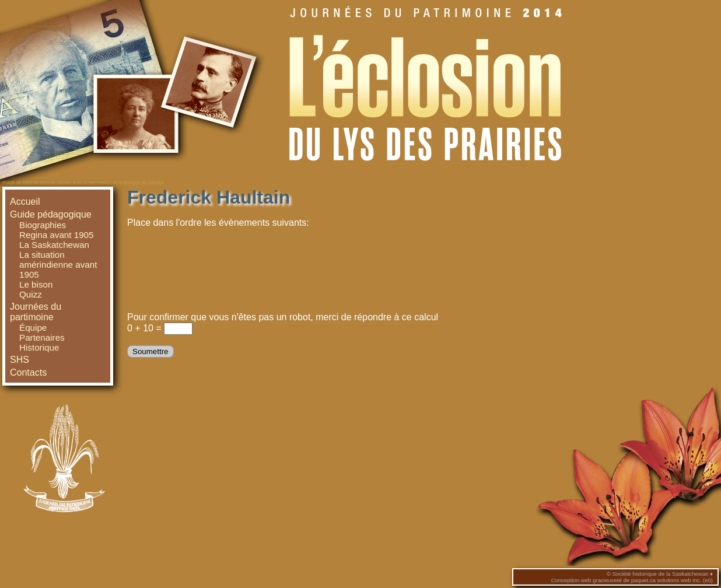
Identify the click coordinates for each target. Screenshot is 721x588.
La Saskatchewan (54, 245)
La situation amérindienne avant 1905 (58, 265)
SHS (20, 360)
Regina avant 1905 (57, 235)
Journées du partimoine (36, 312)
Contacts (28, 372)
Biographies (43, 225)
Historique (39, 347)
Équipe (33, 328)
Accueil (25, 202)
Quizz (31, 294)
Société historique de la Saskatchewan (661, 574)
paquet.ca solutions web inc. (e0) (672, 580)
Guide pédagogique (51, 214)
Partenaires (42, 337)
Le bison (36, 284)
